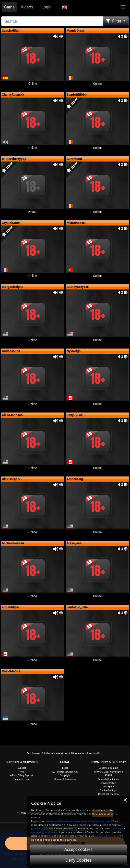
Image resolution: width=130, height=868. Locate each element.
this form (116, 828)
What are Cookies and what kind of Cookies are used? (79, 821)
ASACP (108, 775)
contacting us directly (44, 832)
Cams (9, 7)
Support (22, 768)
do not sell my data (106, 836)
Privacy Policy (108, 783)
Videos (27, 7)
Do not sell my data (108, 794)
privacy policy (39, 828)
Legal (65, 768)
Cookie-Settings (108, 790)
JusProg (98, 753)
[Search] (52, 21)
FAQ (22, 772)
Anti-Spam (108, 786)
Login (46, 7)
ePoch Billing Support (22, 775)
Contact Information (65, 779)
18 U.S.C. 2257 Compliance (108, 772)
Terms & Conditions (108, 779)
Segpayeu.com (22, 779)
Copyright (65, 775)
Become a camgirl (108, 768)
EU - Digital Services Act (65, 772)
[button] (64, 7)
